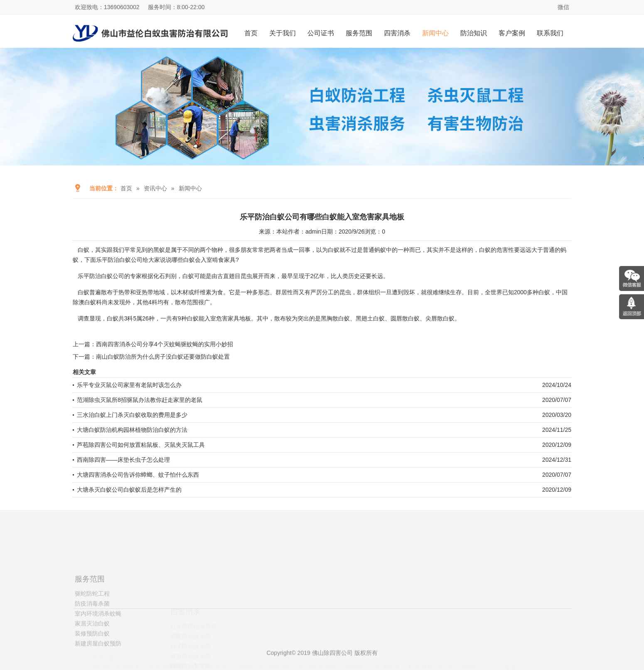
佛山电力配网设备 (116, 649)
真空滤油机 (462, 649)
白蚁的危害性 (497, 250)
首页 (251, 33)
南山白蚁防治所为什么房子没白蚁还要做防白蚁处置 (163, 357)
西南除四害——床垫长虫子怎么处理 (123, 460)
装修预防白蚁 (92, 664)
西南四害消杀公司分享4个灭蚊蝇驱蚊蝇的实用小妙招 (165, 344)
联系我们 (550, 33)
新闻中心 (435, 33)
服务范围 (359, 33)
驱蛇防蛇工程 (92, 624)
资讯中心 (155, 188)
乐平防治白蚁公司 (101, 276)
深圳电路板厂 (324, 649)
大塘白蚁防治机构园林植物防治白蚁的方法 (132, 430)
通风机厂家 (398, 649)
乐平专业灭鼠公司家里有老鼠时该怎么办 (129, 385)
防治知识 (474, 33)
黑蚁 (159, 250)
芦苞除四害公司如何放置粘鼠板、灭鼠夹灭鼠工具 (141, 445)
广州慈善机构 (210, 649)
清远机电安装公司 (280, 649)
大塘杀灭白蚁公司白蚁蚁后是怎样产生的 (129, 490)
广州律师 (242, 649)
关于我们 (283, 33)
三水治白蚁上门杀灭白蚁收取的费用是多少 (132, 415)
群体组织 (369, 292)
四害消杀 (397, 33)
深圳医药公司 (363, 649)
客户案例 (512, 33)
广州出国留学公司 (166, 649)
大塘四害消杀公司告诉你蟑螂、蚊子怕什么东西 (138, 475)
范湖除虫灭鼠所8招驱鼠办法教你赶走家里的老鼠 (140, 400)
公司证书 (321, 33)
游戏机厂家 (430, 649)
